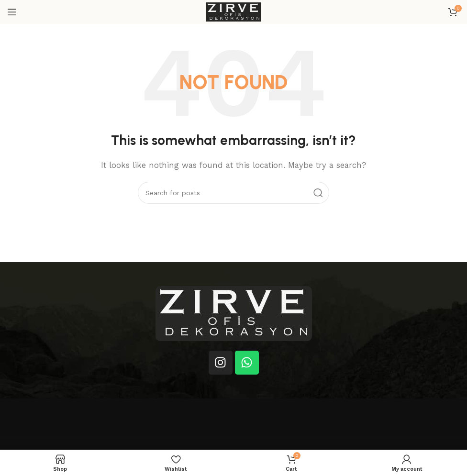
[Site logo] (233, 11)
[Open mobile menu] (12, 12)
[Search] (233, 193)
